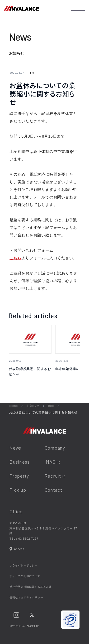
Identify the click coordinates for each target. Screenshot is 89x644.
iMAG (52, 462)
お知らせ (33, 406)
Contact (53, 490)
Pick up (18, 490)
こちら (15, 258)
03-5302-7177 (28, 539)
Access (19, 549)
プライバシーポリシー (23, 565)
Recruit (55, 476)
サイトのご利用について (25, 576)
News (15, 448)
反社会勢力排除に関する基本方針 (30, 587)
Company (55, 448)
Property (19, 476)
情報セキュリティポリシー (26, 597)
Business (19, 462)
